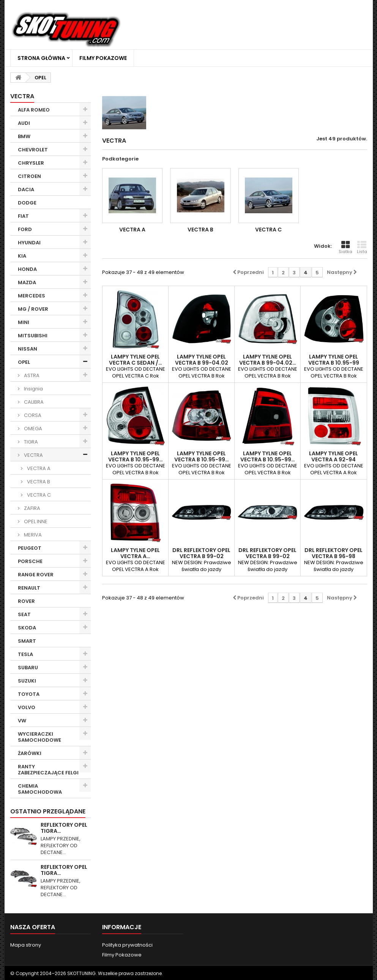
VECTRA (33, 455)
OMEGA (32, 429)
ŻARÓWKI (30, 753)
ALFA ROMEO (34, 110)
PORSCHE (30, 561)
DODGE (27, 203)
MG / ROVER (33, 309)
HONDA (27, 269)
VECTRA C (38, 495)
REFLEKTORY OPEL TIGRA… (64, 828)
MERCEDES (32, 296)
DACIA (26, 190)
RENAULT (29, 588)
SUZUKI (27, 681)
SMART (27, 641)
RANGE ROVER (36, 575)
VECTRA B (38, 482)
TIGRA (30, 442)
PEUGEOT (30, 548)
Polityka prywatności (127, 945)
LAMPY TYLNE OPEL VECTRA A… (135, 553)
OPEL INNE (35, 521)
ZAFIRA (32, 508)
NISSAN (28, 349)
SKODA (27, 628)
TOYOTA (29, 694)
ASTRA (31, 375)
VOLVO (27, 707)
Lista (362, 247)
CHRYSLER (31, 163)
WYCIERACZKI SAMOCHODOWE (39, 737)
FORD (25, 229)
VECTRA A (38, 468)
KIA (22, 256)
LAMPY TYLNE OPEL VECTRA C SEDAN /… (136, 360)
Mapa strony (26, 945)
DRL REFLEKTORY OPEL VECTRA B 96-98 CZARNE (334, 556)
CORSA (32, 415)
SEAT (24, 614)
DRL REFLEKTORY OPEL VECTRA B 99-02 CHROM (267, 556)
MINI (24, 322)
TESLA (25, 654)
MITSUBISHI (33, 336)
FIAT (23, 216)
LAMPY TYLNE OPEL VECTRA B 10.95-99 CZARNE (334, 363)
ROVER (26, 601)
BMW (24, 136)
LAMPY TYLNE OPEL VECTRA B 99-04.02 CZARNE (202, 363)
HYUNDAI (29, 243)
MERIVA (32, 535)
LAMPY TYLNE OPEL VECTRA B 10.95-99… (136, 456)
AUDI (24, 123)
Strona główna (41, 58)
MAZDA (27, 282)
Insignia (33, 389)
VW (22, 721)
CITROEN (29, 176)
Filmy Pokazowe (103, 58)
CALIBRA (33, 402)
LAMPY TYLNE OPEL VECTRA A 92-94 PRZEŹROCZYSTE (334, 459)
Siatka (345, 247)
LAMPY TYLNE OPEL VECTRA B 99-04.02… (268, 360)
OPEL (24, 362)
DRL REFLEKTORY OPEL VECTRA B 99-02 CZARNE (201, 556)
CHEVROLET (33, 150)
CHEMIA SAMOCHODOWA (40, 789)
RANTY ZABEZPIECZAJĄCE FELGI (48, 770)
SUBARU (28, 668)
